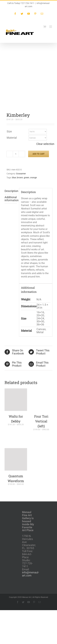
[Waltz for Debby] (16, 355)
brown (20, 133)
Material (12, 93)
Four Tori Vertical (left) (41, 376)
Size (9, 87)
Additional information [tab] (11, 154)
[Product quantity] (16, 109)
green (27, 133)
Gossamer (21, 129)
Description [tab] (11, 146)
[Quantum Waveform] (16, 415)
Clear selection (45, 99)
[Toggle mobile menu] (51, 27)
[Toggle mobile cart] (45, 27)
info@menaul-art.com (30, 529)
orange (33, 133)
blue (14, 133)
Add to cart (39, 109)
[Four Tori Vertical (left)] (41, 355)
